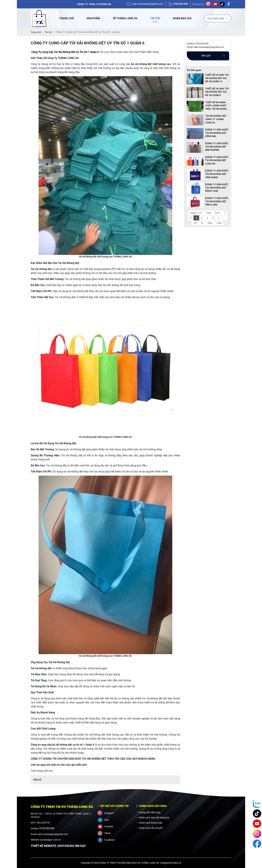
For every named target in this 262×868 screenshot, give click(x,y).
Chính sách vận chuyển (151, 828)
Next (210, 223)
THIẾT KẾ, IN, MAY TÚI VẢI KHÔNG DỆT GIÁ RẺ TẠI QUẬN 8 (217, 92)
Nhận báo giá (182, 18)
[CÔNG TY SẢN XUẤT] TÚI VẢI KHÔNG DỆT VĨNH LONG (217, 201)
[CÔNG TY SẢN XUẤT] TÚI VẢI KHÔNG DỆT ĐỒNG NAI (217, 133)
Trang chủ (67, 18)
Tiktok (104, 833)
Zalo (103, 820)
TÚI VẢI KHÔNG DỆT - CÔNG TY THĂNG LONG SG (216, 119)
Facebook (106, 840)
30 (195, 223)
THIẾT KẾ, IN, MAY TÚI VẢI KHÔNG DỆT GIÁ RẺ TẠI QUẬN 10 (217, 78)
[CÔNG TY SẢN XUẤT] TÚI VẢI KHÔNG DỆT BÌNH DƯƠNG (217, 147)
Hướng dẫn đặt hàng (150, 812)
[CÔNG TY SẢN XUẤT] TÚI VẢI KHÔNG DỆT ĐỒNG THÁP (217, 188)
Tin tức (155, 18)
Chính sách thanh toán (151, 823)
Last (219, 223)
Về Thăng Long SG (125, 18)
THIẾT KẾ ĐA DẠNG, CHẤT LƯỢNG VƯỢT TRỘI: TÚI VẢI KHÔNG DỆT (217, 106)
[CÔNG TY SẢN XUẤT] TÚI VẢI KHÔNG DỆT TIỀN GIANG (217, 174)
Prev (217, 213)
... (224, 218)
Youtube (105, 827)
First (209, 213)
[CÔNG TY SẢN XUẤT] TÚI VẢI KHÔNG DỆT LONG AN (217, 160)
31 (202, 223)
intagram (106, 813)
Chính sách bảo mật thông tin (154, 818)
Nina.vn (177, 863)
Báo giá (206, 56)
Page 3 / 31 (196, 213)
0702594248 (47, 828)
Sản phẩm (93, 18)
